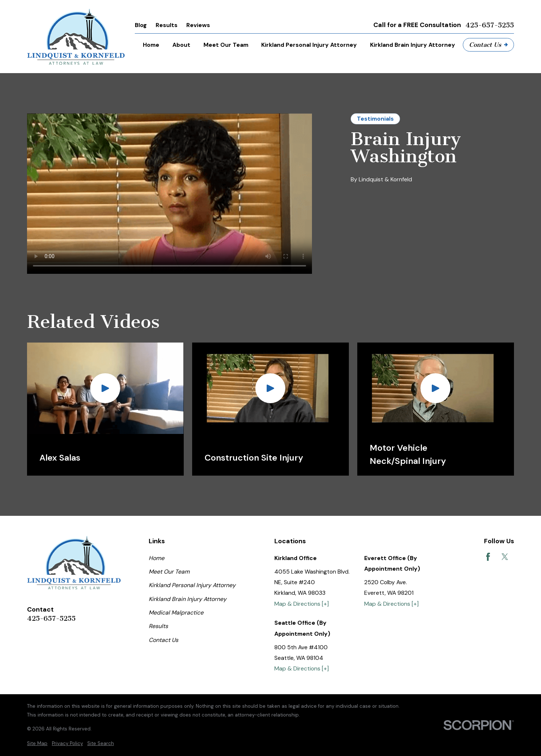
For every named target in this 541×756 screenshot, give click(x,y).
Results (167, 25)
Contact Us (488, 45)
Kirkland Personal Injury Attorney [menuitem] (309, 45)
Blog (141, 25)
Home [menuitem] (151, 45)
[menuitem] (37, 744)
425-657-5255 (490, 25)
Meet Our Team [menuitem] (226, 45)
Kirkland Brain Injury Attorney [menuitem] (413, 45)
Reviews (198, 25)
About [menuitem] (181, 45)
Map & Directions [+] (302, 604)
